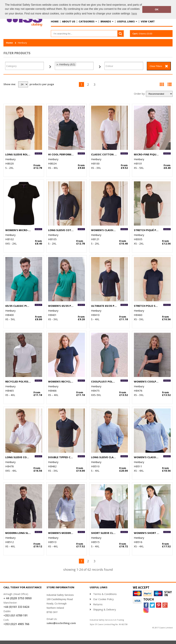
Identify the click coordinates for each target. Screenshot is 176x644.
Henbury (22, 43)
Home (55, 21)
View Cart (148, 21)
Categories (87, 21)
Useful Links (126, 21)
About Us (69, 21)
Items (142, 34)
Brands (106, 21)
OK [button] (157, 9)
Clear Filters (156, 66)
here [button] (134, 14)
